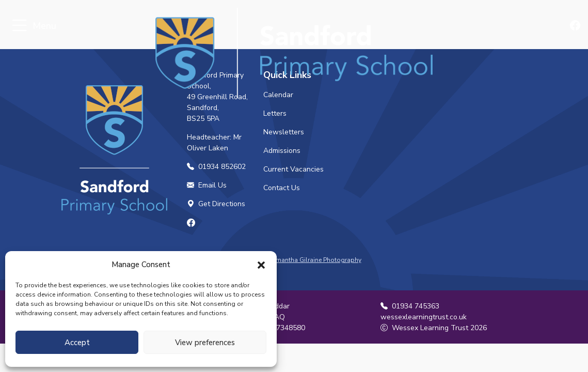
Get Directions (216, 204)
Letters (275, 113)
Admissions (282, 151)
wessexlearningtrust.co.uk (424, 317)
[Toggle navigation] (19, 26)
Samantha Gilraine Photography (315, 260)
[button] (261, 265)
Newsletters (284, 132)
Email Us (207, 185)
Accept (77, 343)
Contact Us (282, 188)
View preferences (205, 343)
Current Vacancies (293, 169)
